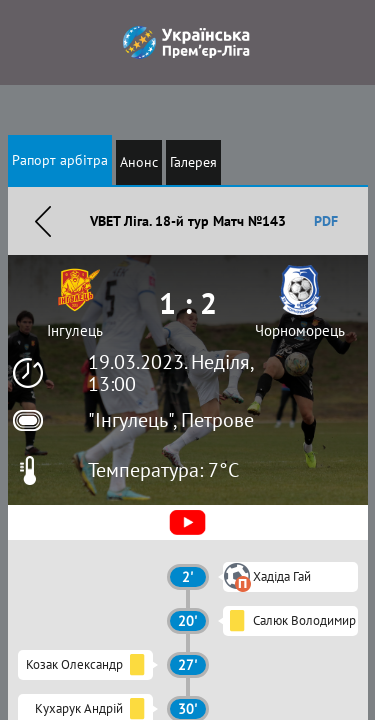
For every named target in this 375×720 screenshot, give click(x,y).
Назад (43, 221)
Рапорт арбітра (60, 160)
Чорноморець (300, 330)
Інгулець (75, 330)
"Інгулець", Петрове (171, 420)
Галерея (193, 162)
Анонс (139, 162)
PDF (326, 221)
